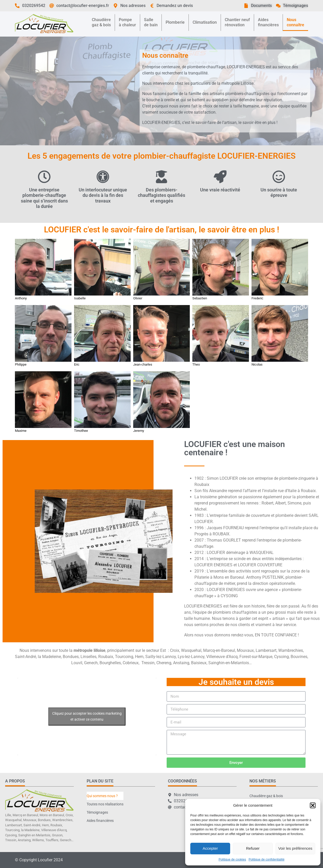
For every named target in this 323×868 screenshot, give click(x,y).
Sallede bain (151, 22)
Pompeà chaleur (127, 22)
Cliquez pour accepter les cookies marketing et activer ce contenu (87, 716)
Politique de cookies (232, 859)
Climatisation (205, 22)
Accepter (210, 848)
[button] (313, 805)
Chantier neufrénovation (237, 22)
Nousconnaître (295, 22)
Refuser (253, 848)
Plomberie (175, 22)
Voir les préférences (295, 848)
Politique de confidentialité (267, 859)
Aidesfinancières (268, 22)
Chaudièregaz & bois (101, 22)
